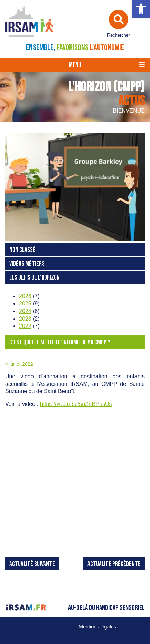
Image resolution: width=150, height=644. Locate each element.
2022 (25, 326)
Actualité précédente (114, 564)
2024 (25, 311)
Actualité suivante (32, 564)
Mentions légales (97, 627)
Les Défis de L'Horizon (35, 278)
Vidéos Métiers (27, 264)
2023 (25, 319)
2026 (25, 296)
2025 (25, 304)
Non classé (22, 250)
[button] (141, 9)
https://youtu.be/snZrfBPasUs (76, 404)
